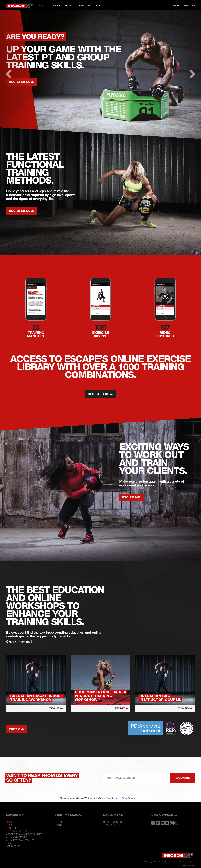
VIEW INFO (56, 708)
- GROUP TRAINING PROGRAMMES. (24, 834)
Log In (58, 822)
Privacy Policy (111, 798)
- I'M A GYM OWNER (16, 837)
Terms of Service (128, 798)
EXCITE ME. (132, 497)
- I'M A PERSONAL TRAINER (20, 840)
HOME (42, 5)
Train (9, 843)
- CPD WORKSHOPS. (17, 831)
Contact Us (13, 846)
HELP (98, 5)
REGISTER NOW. (22, 211)
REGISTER (189, 5)
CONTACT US (83, 5)
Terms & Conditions (115, 822)
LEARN (55, 5)
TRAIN (68, 5)
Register (60, 825)
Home (9, 822)
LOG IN (175, 5)
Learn (10, 825)
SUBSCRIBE (183, 778)
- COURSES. (12, 828)
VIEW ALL (17, 729)
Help (57, 828)
